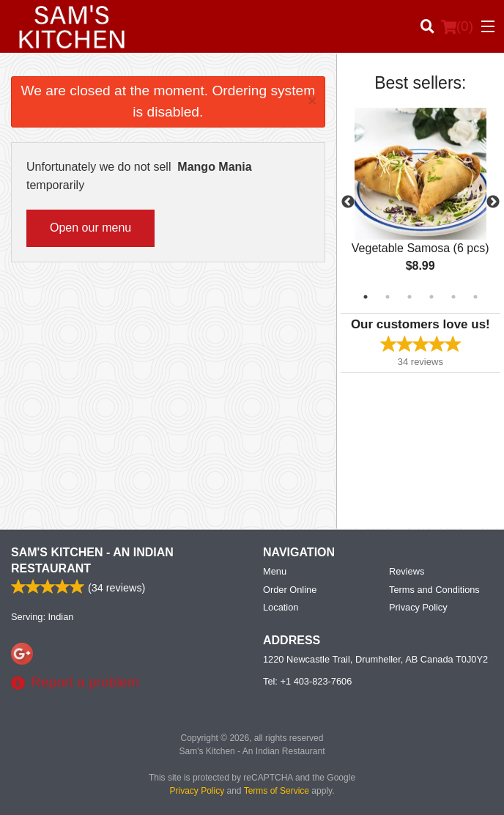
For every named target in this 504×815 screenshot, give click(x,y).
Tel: (307, 681)
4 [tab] (431, 297)
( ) (457, 26)
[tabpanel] (420, 202)
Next (493, 202)
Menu (275, 571)
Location (281, 607)
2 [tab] (388, 297)
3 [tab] (409, 297)
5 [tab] (453, 297)
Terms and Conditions (434, 590)
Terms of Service (277, 791)
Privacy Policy (418, 607)
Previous (348, 202)
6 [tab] (475, 297)
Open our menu (90, 228)
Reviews (407, 571)
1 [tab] (366, 297)
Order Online (290, 590)
